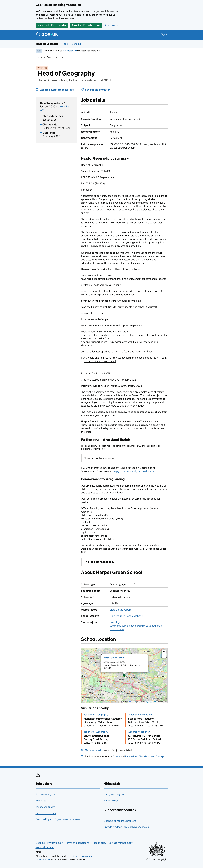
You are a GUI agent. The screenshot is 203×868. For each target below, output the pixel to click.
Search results (55, 57)
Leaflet (132, 702)
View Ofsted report (120, 610)
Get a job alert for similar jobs (57, 90)
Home (39, 57)
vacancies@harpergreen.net (100, 361)
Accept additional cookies (52, 25)
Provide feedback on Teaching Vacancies (126, 827)
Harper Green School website (126, 616)
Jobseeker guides (45, 807)
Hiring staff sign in (114, 794)
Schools (76, 44)
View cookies (111, 25)
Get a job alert (93, 750)
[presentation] (124, 676)
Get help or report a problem (120, 821)
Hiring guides (111, 801)
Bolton (116, 756)
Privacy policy (55, 843)
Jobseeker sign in (45, 794)
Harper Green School (114, 658)
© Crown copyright (157, 859)
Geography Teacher (139, 732)
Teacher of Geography (96, 715)
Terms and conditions (77, 843)
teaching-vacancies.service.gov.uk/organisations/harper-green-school (136, 626)
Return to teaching (46, 813)
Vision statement (45, 847)
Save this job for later (97, 90)
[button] (124, 676)
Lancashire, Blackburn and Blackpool (146, 756)
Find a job (41, 801)
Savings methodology (121, 843)
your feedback (70, 51)
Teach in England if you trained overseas (58, 819)
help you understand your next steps (133, 471)
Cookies (40, 843)
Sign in (164, 34)
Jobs (65, 44)
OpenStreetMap (152, 702)
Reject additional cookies (86, 25)
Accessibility (99, 843)
